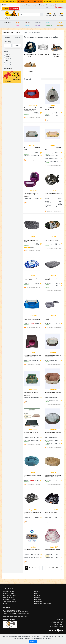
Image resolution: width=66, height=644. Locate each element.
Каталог (7, 23)
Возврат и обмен (9, 593)
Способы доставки (9, 595)
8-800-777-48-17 (58, 624)
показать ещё (8, 69)
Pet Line (8, 61)
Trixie (7, 57)
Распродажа (59, 6)
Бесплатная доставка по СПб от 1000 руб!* (30, 2)
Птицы (59, 23)
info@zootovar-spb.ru (56, 626)
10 (53, 568)
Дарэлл (8, 63)
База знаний (38, 600)
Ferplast (8, 59)
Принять (33, 642)
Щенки (27, 26)
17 (57, 568)
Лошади (60, 26)
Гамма (8, 65)
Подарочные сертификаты (43, 604)
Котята (18, 26)
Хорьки (37, 26)
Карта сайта (38, 602)
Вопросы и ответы (9, 600)
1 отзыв (32, 248)
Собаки (27, 23)
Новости (29, 5)
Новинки (42, 5)
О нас (47, 6)
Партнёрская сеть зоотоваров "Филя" (15, 616)
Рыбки (48, 23)
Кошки (18, 23)
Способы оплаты (9, 591)
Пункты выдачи (8, 597)
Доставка (22, 5)
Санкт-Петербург (10, 2)
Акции (35, 5)
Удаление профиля (9, 602)
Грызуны (38, 23)
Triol (7, 55)
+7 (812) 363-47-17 (57, 622)
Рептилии (49, 26)
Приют (52, 5)
